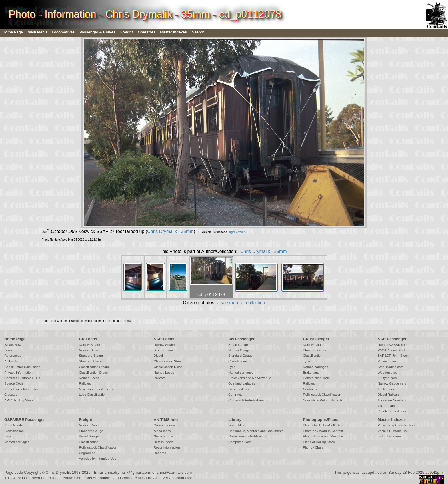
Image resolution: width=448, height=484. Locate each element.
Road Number (15, 425)
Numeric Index (164, 436)
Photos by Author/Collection (323, 425)
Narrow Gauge (239, 350)
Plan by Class (313, 447)
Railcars (85, 383)
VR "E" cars (386, 406)
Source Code (14, 383)
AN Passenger (241, 339)
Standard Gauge (240, 356)
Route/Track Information (22, 389)
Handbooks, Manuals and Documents (256, 431)
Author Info (12, 361)
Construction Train (316, 378)
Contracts (235, 395)
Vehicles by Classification (396, 425)
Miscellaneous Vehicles (96, 389)
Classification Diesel (94, 373)
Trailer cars (386, 389)
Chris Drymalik (58, 472)
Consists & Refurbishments (248, 400)
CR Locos (88, 339)
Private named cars (392, 411)
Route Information (167, 447)
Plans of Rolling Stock (319, 442)
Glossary (11, 395)
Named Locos (89, 378)
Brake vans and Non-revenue (250, 378)
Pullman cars (387, 361)
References (13, 356)
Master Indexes (173, 32)
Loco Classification (93, 395)
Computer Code (240, 442)
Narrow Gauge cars (392, 383)
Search (198, 32)
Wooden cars (387, 373)
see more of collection (243, 303)
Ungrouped (87, 453)
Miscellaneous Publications (248, 436)
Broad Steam (163, 350)
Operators (147, 32)
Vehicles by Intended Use (97, 459)
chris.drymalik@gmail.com (128, 472)
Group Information (167, 425)
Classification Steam (94, 367)
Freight (127, 32)
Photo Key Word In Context (323, 431)
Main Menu (37, 32)
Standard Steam (91, 356)
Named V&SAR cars (393, 345)
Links (8, 350)
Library (235, 420)
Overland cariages (242, 383)
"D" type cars (387, 378)
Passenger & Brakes (97, 32)
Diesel (158, 356)
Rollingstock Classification (322, 395)
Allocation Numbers (392, 400)
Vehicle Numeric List (393, 431)
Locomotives (63, 32)
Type (232, 367)
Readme (160, 453)
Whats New (13, 345)
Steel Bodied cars (391, 367)
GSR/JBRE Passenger (25, 420)
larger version (237, 232)
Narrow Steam (89, 345)
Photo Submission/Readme (323, 436)
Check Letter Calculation (22, 367)
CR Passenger (316, 339)
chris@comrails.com (174, 472)
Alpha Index (162, 431)
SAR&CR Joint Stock (393, 356)
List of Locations (390, 436)
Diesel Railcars (389, 395)
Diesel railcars (239, 389)
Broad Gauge (238, 345)
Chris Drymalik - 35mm (170, 231)
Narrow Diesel (89, 350)
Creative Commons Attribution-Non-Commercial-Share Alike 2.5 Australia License (129, 478)
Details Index (163, 442)
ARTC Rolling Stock (19, 400)
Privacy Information (18, 373)
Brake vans (311, 373)
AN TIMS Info (166, 420)
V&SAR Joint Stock (392, 350)
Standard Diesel (91, 361)
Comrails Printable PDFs (22, 378)
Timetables (236, 425)
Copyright (32, 472)
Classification (238, 361)
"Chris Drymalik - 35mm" (263, 251)
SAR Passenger (392, 339)
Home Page (13, 32)
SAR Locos (164, 339)
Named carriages (241, 373)
